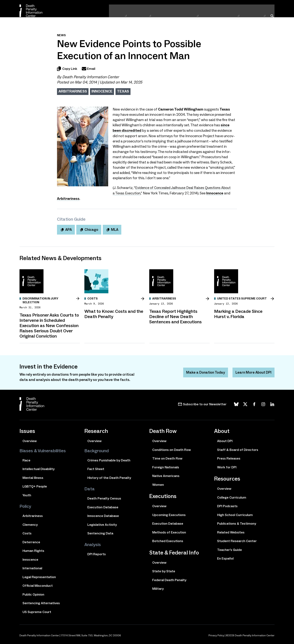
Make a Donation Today (204, 372)
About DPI (214, 7)
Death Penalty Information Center (91, 77)
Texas (123, 91)
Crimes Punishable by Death (109, 459)
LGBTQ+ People (35, 485)
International (32, 567)
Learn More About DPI (253, 372)
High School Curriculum (235, 514)
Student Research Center (237, 540)
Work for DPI (227, 466)
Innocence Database (103, 515)
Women (158, 484)
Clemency (30, 524)
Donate (270, 7)
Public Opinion (33, 594)
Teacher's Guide (229, 549)
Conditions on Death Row (172, 449)
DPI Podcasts (227, 505)
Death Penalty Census (104, 497)
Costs (27, 532)
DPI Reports (97, 553)
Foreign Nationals (166, 466)
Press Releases (229, 457)
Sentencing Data (100, 532)
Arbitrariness (73, 91)
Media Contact (234, 7)
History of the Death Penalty (109, 477)
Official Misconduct (38, 585)
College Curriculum (232, 497)
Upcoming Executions (169, 514)
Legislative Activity (102, 524)
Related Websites (231, 531)
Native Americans (166, 475)
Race (26, 459)
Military (158, 588)
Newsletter (254, 7)
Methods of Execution (169, 531)
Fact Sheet (96, 468)
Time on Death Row (167, 457)
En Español (225, 557)
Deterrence (31, 541)
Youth (27, 494)
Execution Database (103, 506)
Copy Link (67, 69)
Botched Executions (168, 540)
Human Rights (33, 550)
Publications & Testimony (237, 523)
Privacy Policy (216, 635)
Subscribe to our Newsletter (205, 403)
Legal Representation (39, 576)
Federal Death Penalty (169, 579)
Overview (30, 440)
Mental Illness (33, 477)
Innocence (102, 91)
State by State (164, 570)
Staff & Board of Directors (238, 449)
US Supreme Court (37, 611)
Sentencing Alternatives (41, 602)
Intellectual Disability (39, 468)
